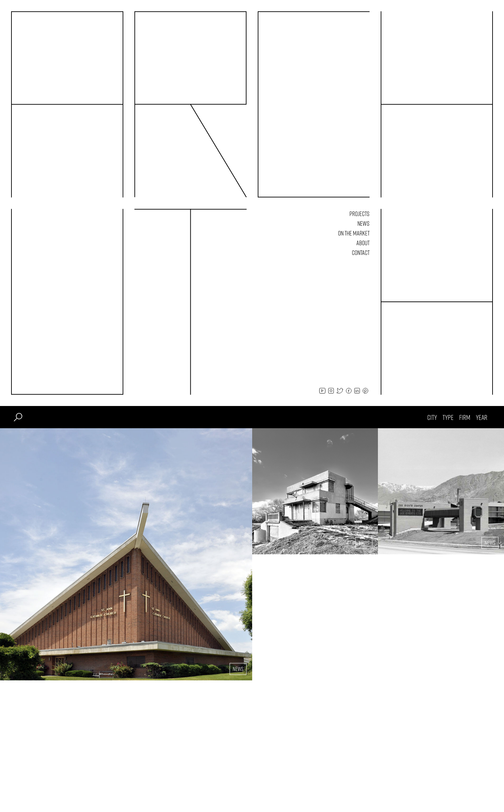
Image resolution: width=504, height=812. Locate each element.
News (363, 223)
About (363, 243)
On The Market (354, 233)
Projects (360, 214)
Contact (361, 252)
